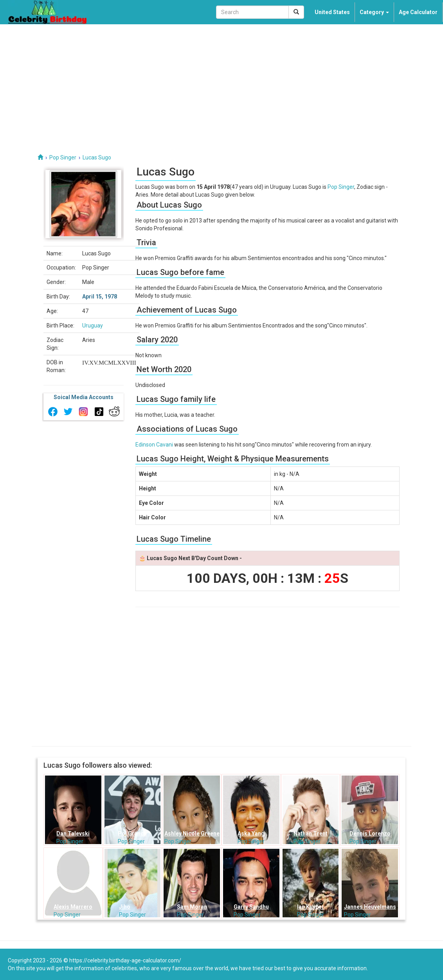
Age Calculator (418, 12)
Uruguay (93, 325)
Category (374, 12)
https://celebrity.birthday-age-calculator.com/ (125, 960)
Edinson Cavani (154, 445)
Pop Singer (341, 187)
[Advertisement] (221, 83)
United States (332, 12)
